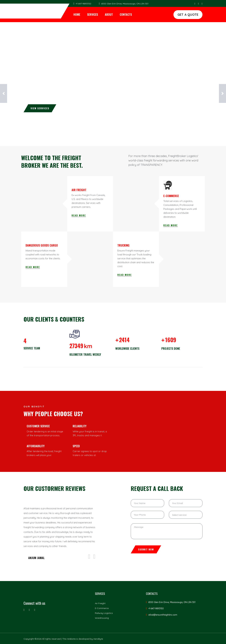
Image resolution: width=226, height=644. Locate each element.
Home (77, 14)
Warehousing (102, 618)
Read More (79, 215)
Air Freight (100, 603)
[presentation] (89, 556)
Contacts (126, 14)
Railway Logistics (104, 613)
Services (93, 14)
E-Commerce (102, 608)
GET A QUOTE (188, 15)
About (109, 14)
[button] (4, 93)
